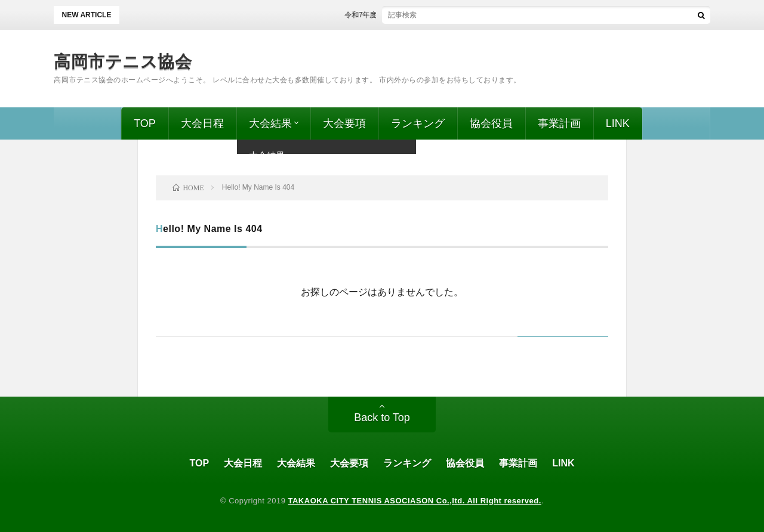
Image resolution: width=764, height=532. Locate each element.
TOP (145, 123)
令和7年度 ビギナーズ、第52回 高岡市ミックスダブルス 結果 (452, 15)
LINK (618, 123)
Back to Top (382, 417)
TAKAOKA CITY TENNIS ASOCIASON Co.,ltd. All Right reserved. (415, 501)
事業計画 (559, 123)
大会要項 (344, 123)
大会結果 (270, 123)
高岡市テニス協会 (123, 62)
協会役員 (491, 123)
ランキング (418, 123)
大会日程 (202, 123)
